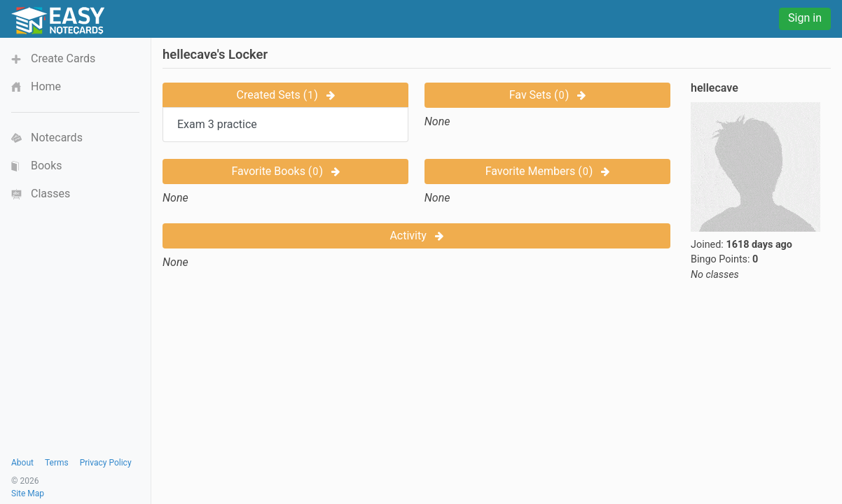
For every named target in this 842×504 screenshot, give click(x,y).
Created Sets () (286, 95)
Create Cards (63, 58)
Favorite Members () (548, 171)
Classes (50, 194)
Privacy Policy (106, 463)
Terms (57, 463)
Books (47, 166)
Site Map (28, 493)
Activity (416, 236)
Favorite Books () (285, 171)
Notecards (57, 138)
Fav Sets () (547, 95)
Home (46, 86)
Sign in (805, 18)
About (22, 463)
